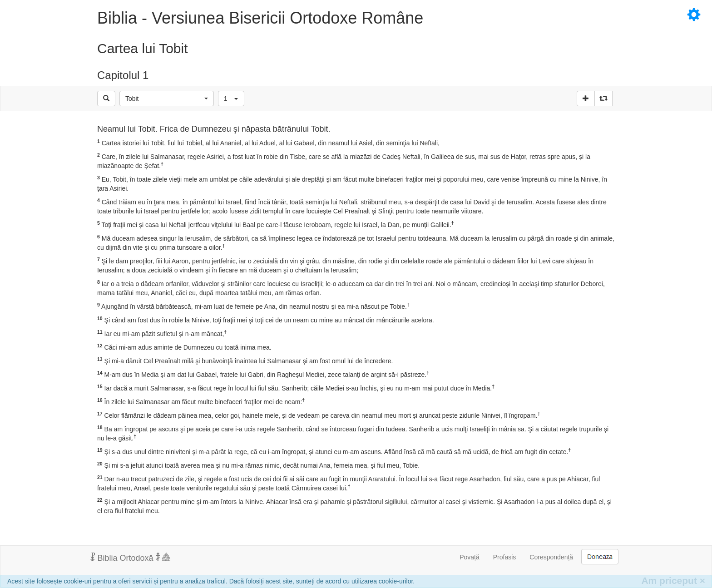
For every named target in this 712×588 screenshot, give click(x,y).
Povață (470, 557)
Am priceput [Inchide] (673, 581)
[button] (167, 99)
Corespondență (551, 557)
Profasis (505, 557)
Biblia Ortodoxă (130, 558)
